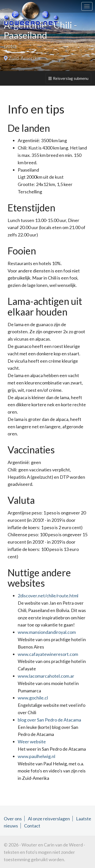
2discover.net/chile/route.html (48, 596)
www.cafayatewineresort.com (48, 654)
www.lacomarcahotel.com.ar (46, 676)
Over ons (13, 819)
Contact (32, 826)
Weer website (32, 742)
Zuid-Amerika (24, 58)
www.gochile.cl (33, 698)
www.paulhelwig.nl (36, 756)
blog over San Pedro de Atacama (49, 720)
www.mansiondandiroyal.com (47, 632)
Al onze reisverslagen (49, 819)
